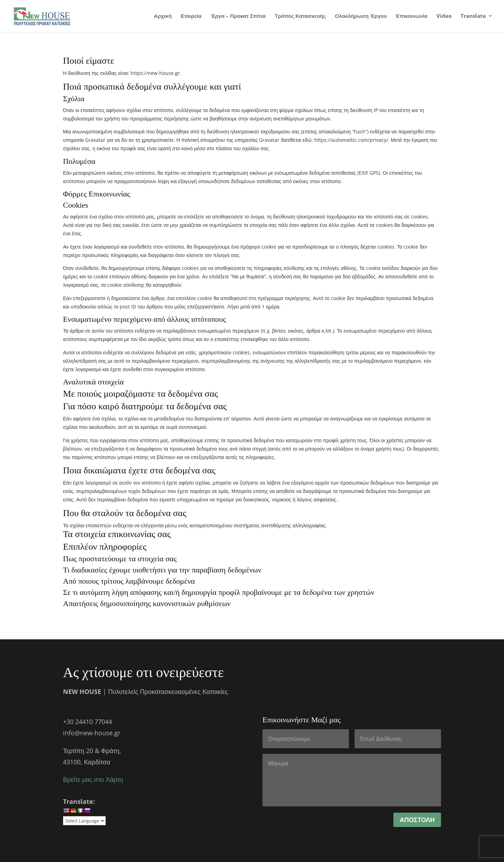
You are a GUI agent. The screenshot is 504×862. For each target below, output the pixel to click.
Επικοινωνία (412, 17)
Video (444, 17)
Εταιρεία (191, 17)
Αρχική (163, 17)
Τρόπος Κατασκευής (300, 17)
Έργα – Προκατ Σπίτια (238, 17)
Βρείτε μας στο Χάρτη (93, 779)
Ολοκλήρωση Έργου (361, 17)
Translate (473, 17)
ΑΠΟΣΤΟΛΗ (417, 820)
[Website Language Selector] (84, 821)
